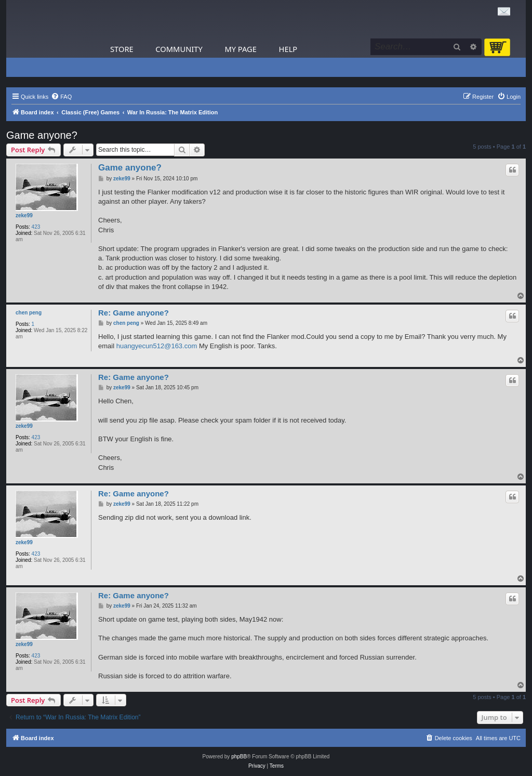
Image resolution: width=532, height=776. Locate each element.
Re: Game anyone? (134, 313)
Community (179, 49)
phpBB (239, 757)
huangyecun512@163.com (157, 346)
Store (122, 49)
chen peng (29, 313)
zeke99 (24, 215)
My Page (241, 49)
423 (36, 227)
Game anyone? (42, 135)
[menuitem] (61, 97)
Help (288, 49)
